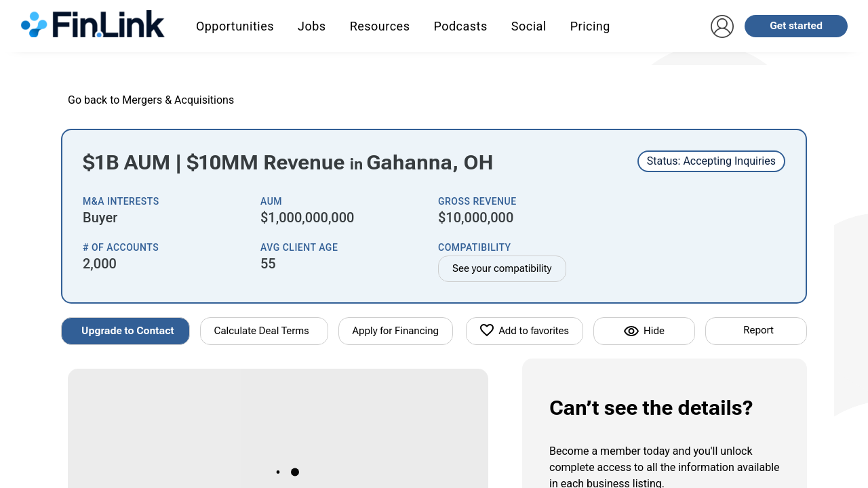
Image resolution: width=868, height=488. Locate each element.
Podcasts (460, 26)
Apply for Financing (396, 331)
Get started (796, 26)
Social (529, 26)
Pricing (590, 26)
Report (758, 330)
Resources (380, 26)
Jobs (312, 26)
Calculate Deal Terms (262, 331)
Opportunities (235, 26)
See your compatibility (502, 268)
